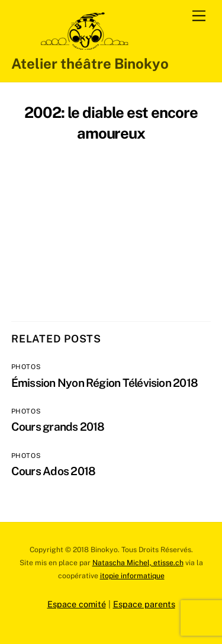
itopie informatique (132, 576)
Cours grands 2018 (58, 427)
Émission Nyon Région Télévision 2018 (104, 383)
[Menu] (199, 16)
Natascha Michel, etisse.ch (138, 563)
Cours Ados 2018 (53, 471)
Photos (26, 367)
